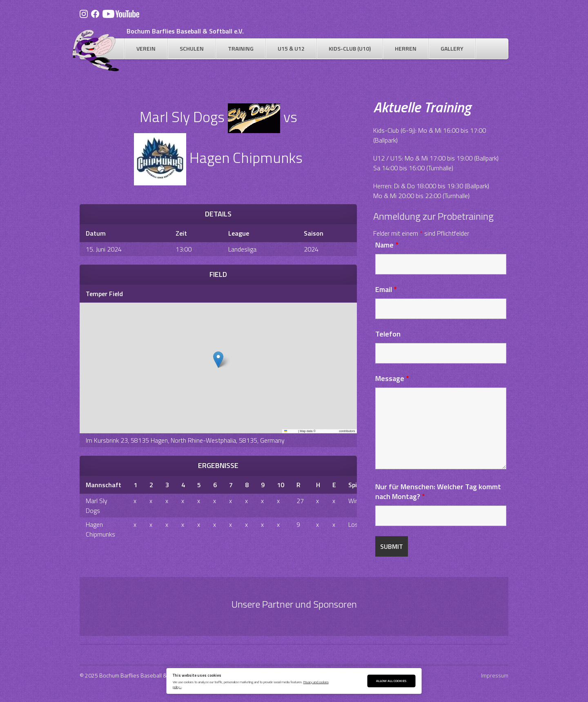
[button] (218, 360)
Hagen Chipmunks (100, 529)
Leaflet (291, 431)
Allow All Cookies (391, 681)
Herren (406, 48)
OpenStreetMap (327, 431)
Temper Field (104, 294)
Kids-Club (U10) (350, 48)
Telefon (388, 334)
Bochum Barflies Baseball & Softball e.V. (185, 31)
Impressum (495, 675)
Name (387, 245)
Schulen (192, 48)
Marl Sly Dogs (97, 506)
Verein (146, 48)
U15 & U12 (291, 48)
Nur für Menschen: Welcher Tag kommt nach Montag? (438, 491)
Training (241, 48)
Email (386, 289)
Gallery (452, 48)
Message (392, 378)
